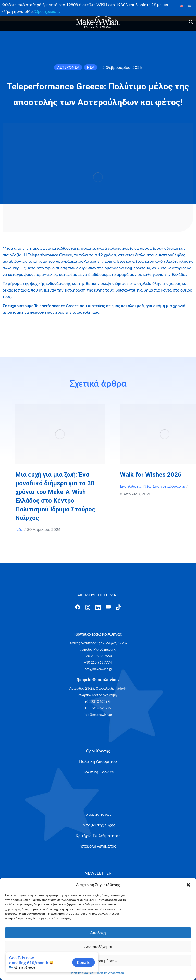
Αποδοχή (98, 933)
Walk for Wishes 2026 (151, 475)
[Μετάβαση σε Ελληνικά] (190, 5)
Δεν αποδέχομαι (98, 947)
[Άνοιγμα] (7, 22)
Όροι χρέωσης (48, 11)
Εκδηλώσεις (131, 486)
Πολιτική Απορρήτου (110, 973)
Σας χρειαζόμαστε (169, 486)
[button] (188, 885)
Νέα (19, 529)
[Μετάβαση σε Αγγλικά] (182, 5)
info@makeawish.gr (98, 669)
